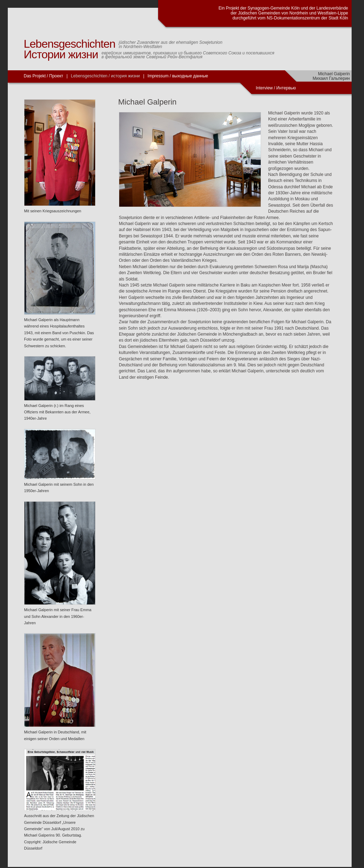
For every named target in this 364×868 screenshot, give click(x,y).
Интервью (286, 88)
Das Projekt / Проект (44, 76)
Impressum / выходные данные (178, 76)
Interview (265, 88)
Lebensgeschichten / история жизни (105, 76)
